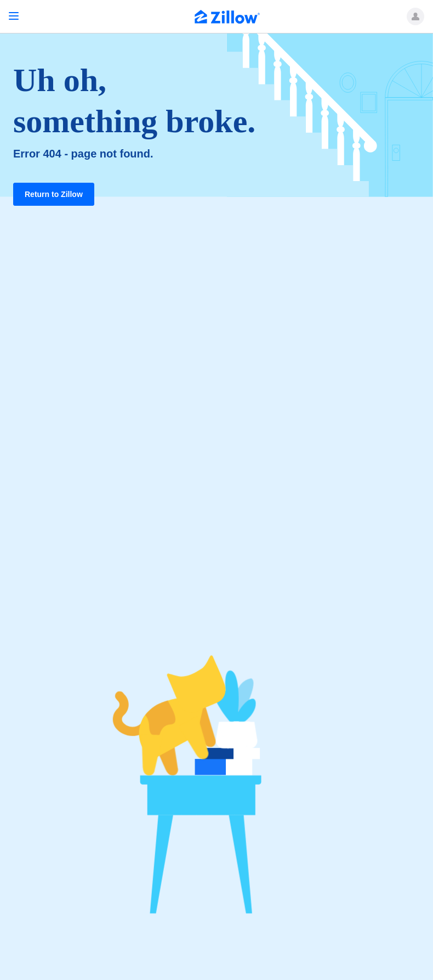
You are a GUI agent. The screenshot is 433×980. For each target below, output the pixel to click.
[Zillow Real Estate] (227, 18)
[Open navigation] (14, 16)
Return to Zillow (54, 194)
